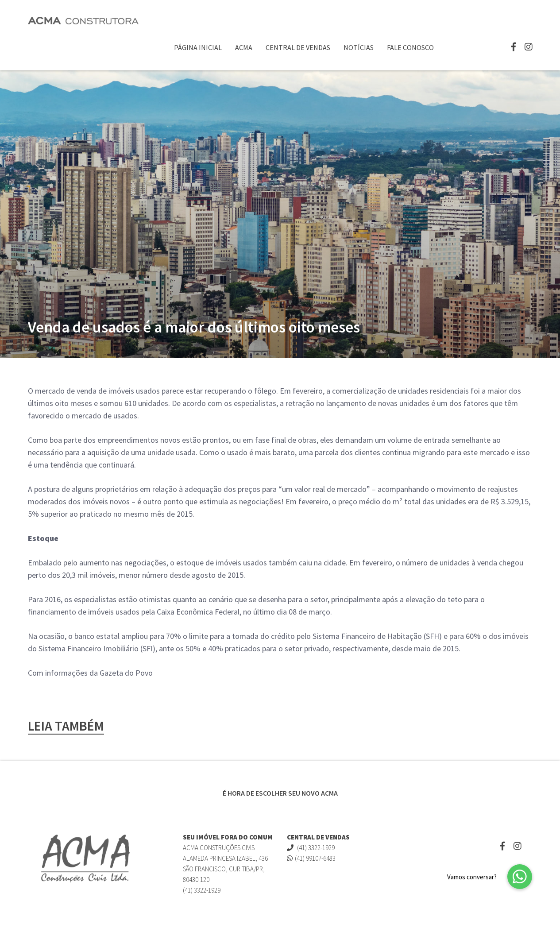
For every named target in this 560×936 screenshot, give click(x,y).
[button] (520, 877)
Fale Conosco (410, 47)
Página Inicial (198, 47)
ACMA (244, 47)
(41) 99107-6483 (311, 858)
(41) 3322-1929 (311, 848)
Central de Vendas (298, 47)
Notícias (359, 47)
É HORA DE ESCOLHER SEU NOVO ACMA (280, 793)
